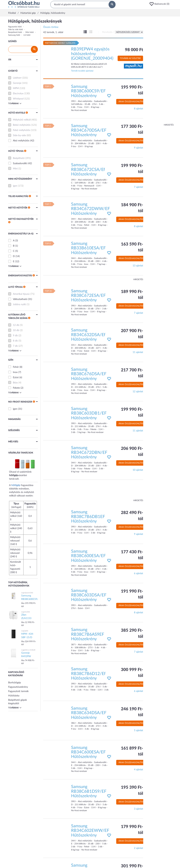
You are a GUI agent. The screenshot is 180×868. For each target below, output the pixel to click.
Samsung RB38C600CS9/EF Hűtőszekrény (88, 91)
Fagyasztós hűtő (15, 27)
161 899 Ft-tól (132, 751)
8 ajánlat (139, 109)
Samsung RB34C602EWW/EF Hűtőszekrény (90, 831)
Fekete (16, 388)
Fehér (16, 367)
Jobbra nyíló (19, 304)
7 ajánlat (139, 187)
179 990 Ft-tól (132, 830)
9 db (15, 336)
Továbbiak (15, 103)
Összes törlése (51, 27)
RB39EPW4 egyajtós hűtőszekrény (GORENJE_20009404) (92, 54)
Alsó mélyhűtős (21, 141)
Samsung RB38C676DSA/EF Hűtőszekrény (89, 374)
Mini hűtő (30, 32)
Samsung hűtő (14, 35)
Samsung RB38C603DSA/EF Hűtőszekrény (89, 595)
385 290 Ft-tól (132, 633)
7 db (15, 346)
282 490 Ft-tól (132, 516)
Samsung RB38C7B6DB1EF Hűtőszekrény (88, 517)
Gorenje (17, 83)
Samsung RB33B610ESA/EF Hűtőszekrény (88, 248)
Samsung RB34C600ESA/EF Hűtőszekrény (88, 752)
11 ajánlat (138, 352)
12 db (16, 325)
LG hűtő (27, 35)
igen (15, 186)
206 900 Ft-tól (132, 452)
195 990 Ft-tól (132, 90)
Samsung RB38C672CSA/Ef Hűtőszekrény (88, 170)
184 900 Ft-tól (132, 208)
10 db (16, 330)
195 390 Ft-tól (132, 790)
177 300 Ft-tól (132, 130)
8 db (15, 341)
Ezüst (16, 377)
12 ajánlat (138, 392)
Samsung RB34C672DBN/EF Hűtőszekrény (89, 453)
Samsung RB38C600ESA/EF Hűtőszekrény (88, 556)
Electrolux (18, 94)
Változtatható (20, 299)
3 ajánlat (139, 809)
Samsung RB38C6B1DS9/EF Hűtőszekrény (89, 791)
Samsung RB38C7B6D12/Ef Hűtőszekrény (88, 674)
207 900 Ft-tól (132, 334)
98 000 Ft (134, 50)
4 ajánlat (139, 770)
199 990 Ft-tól (132, 169)
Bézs (15, 383)
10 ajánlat (138, 470)
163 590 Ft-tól (132, 247)
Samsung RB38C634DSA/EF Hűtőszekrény (89, 713)
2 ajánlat (139, 848)
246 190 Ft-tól (132, 712)
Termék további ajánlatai (82, 71)
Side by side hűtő (16, 29)
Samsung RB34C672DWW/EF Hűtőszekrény (90, 209)
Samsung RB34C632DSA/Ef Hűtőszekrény (88, 335)
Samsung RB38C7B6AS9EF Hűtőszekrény (88, 634)
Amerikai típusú (21, 294)
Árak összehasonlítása (132, 102)
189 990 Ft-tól (132, 295)
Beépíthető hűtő (15, 32)
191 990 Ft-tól (132, 594)
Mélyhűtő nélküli (22, 120)
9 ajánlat (139, 148)
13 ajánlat (138, 266)
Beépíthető (19, 158)
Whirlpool (18, 99)
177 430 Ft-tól (132, 555)
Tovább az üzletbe (130, 58)
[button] (160, 4)
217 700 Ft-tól (132, 373)
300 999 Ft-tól (132, 673)
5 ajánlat (139, 730)
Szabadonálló (20, 163)
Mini (15, 169)
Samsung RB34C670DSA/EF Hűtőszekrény (89, 130)
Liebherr (17, 78)
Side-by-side (19, 135)
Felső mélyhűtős (22, 130)
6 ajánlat (139, 573)
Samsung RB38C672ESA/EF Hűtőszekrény (88, 296)
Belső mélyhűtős (22, 125)
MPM (16, 88)
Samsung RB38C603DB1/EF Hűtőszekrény (89, 413)
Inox (15, 372)
